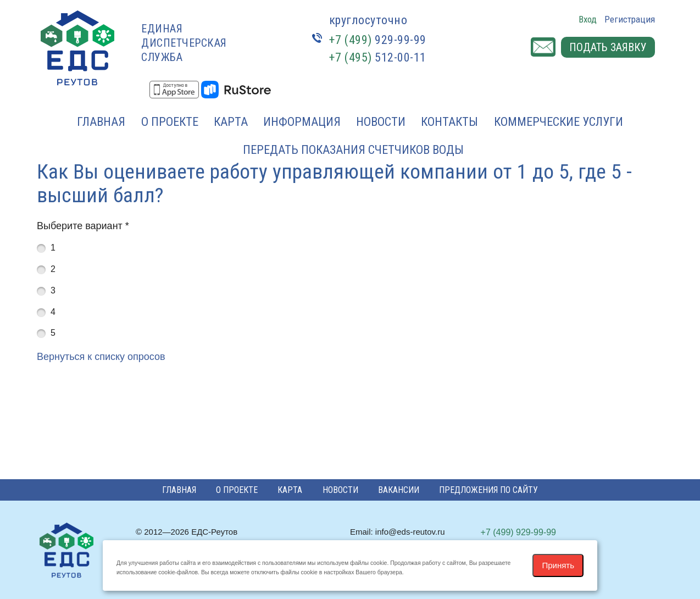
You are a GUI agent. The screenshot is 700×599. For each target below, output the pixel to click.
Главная (101, 122)
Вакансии (399, 490)
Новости (381, 122)
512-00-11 (378, 57)
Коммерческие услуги (559, 122)
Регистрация (630, 19)
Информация (302, 122)
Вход (588, 19)
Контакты (449, 122)
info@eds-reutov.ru (410, 532)
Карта (231, 122)
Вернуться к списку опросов (101, 357)
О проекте (170, 122)
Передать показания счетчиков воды (353, 150)
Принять (558, 565)
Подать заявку (608, 47)
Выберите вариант (83, 226)
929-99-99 (378, 40)
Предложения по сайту (488, 490)
